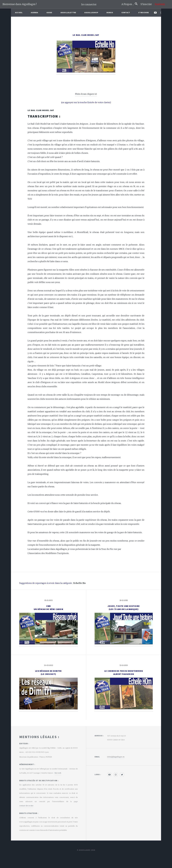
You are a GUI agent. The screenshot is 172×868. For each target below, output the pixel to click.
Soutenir (160, 4)
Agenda (34, 13)
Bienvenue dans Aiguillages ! (20, 4)
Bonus (110, 13)
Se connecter (89, 4)
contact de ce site (26, 806)
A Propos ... (128, 4)
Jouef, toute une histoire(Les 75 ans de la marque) (124, 608)
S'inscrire (147, 4)
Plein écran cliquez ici (86, 94)
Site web (58, 773)
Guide (49, 13)
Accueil (19, 13)
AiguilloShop (91, 13)
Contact (126, 13)
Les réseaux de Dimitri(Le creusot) (48, 672)
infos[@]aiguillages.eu (116, 757)
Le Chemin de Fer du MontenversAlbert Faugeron (124, 672)
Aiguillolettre (68, 13)
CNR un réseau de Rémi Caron (48, 608)
